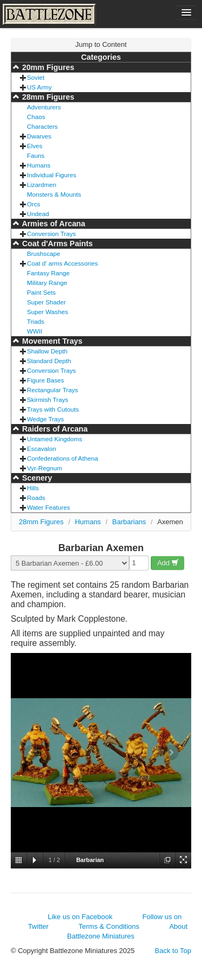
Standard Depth (49, 361)
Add (168, 563)
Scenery (36, 478)
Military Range (47, 283)
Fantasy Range (48, 273)
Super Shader (46, 302)
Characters (42, 126)
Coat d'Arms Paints (56, 244)
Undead (38, 214)
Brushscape (44, 253)
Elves (35, 146)
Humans (39, 165)
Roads (36, 498)
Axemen (170, 522)
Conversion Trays (51, 234)
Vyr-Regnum (44, 468)
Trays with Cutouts (53, 409)
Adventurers (44, 107)
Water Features (48, 507)
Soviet (36, 77)
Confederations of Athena (62, 458)
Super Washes (47, 312)
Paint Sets (41, 292)
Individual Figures (52, 175)
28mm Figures (47, 97)
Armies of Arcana (53, 224)
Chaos (36, 117)
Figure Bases (46, 380)
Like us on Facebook (80, 917)
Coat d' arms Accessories (62, 263)
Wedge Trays (46, 419)
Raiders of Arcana (54, 429)
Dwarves (39, 136)
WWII (35, 331)
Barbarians (129, 522)
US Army (39, 87)
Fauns (36, 155)
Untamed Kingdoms (55, 439)
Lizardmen (42, 185)
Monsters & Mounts (54, 194)
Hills (33, 488)
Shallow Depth (47, 351)
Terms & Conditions (109, 926)
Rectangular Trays (53, 390)
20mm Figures (47, 67)
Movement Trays (51, 341)
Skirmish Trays (48, 399)
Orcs (34, 204)
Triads (36, 321)
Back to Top (173, 951)
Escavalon (41, 449)
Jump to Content (101, 44)
